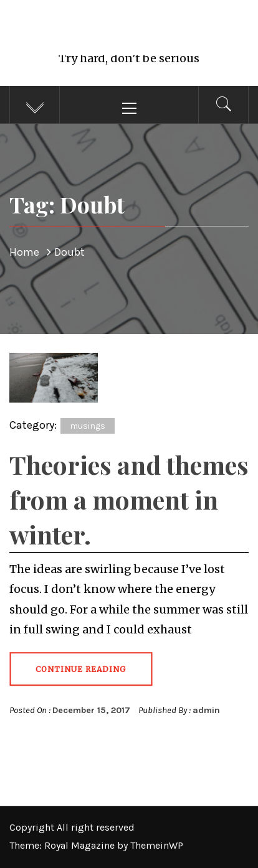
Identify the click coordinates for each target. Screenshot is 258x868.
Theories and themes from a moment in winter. (129, 499)
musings (88, 426)
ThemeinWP (157, 845)
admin (206, 710)
